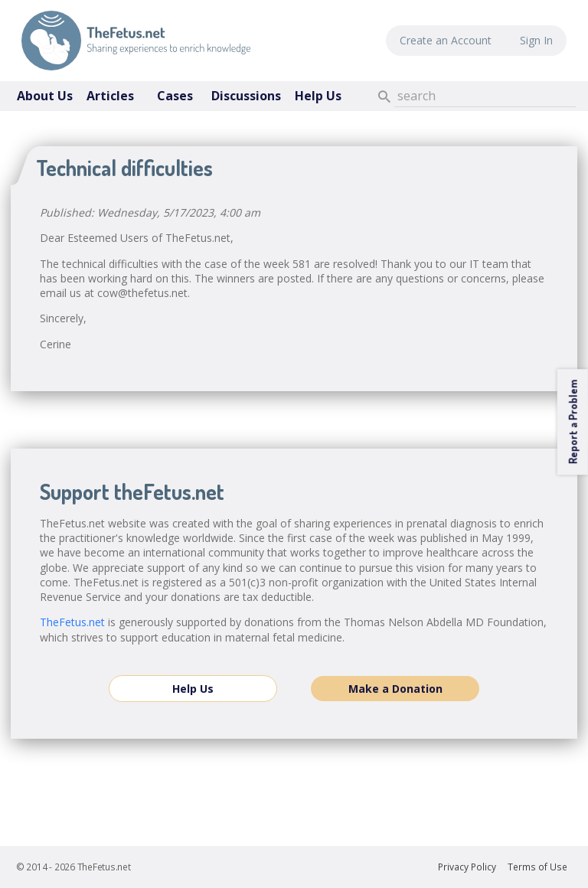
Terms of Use (537, 867)
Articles (110, 96)
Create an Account (446, 40)
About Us (45, 96)
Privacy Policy (467, 867)
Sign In (536, 40)
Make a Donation (395, 689)
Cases (175, 96)
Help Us (318, 96)
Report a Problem (572, 422)
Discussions (246, 96)
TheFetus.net (136, 41)
